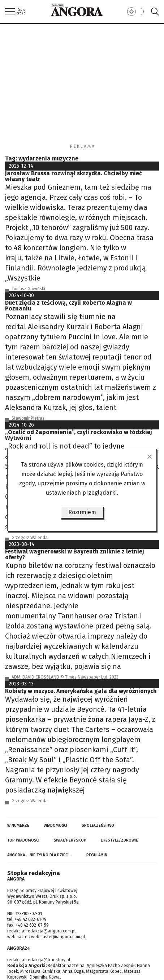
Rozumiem (82, 512)
